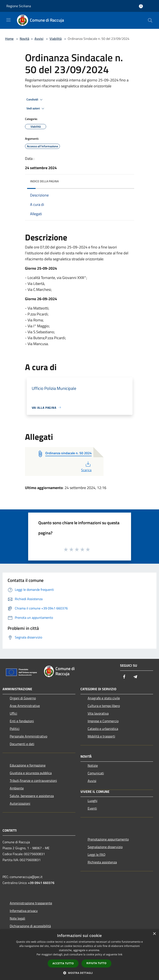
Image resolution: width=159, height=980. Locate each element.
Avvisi (39, 39)
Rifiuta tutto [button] (96, 963)
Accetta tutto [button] (63, 963)
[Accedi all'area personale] (141, 6)
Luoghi (93, 801)
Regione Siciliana (19, 6)
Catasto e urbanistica (103, 729)
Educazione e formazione (28, 765)
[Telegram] (135, 677)
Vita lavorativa (98, 713)
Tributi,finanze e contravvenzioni (33, 781)
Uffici (13, 713)
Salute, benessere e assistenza (32, 796)
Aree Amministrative (25, 706)
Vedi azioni (36, 109)
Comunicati (96, 773)
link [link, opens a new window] (120, 954)
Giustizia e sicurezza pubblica (31, 773)
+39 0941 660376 (41, 883)
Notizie (93, 765)
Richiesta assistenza (102, 862)
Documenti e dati (22, 744)
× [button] (154, 934)
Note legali (17, 918)
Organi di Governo (23, 698)
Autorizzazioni (20, 803)
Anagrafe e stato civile (104, 698)
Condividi (35, 100)
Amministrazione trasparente (31, 903)
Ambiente (17, 788)
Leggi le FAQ (97, 855)
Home (9, 39)
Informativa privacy (24, 911)
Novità (24, 39)
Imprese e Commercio (103, 721)
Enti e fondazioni (22, 721)
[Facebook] (124, 677)
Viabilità (56, 39)
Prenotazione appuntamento (108, 839)
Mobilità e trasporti (101, 736)
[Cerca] (150, 20)
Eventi (92, 808)
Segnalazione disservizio (105, 847)
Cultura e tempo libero (104, 706)
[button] (80, 973)
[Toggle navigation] (8, 20)
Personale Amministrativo (28, 736)
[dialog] (79, 955)
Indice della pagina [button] (44, 181)
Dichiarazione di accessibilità (30, 926)
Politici (15, 729)
